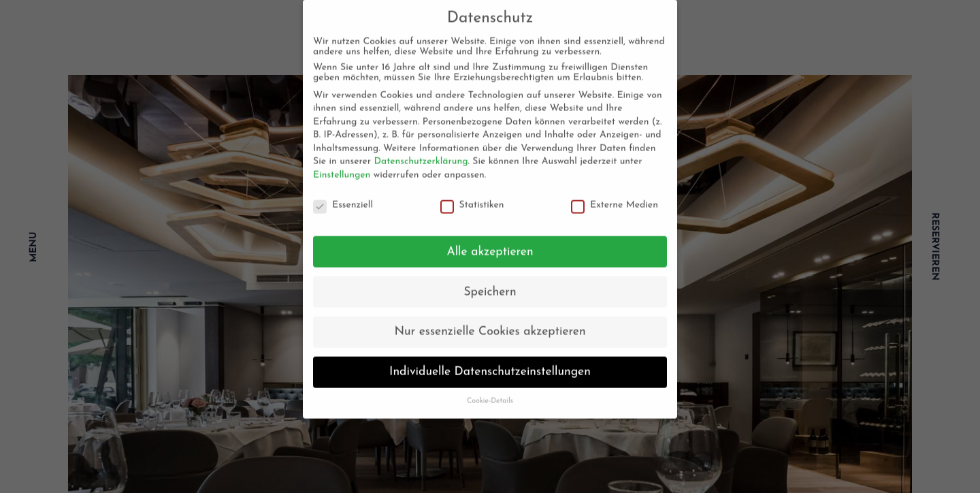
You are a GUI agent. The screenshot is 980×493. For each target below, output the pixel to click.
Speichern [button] (490, 285)
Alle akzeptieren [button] (490, 245)
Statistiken (472, 198)
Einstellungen (342, 169)
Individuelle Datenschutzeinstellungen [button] (490, 365)
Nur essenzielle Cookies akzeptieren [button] (490, 325)
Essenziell (343, 198)
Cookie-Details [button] (490, 395)
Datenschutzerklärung (421, 155)
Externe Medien (615, 198)
